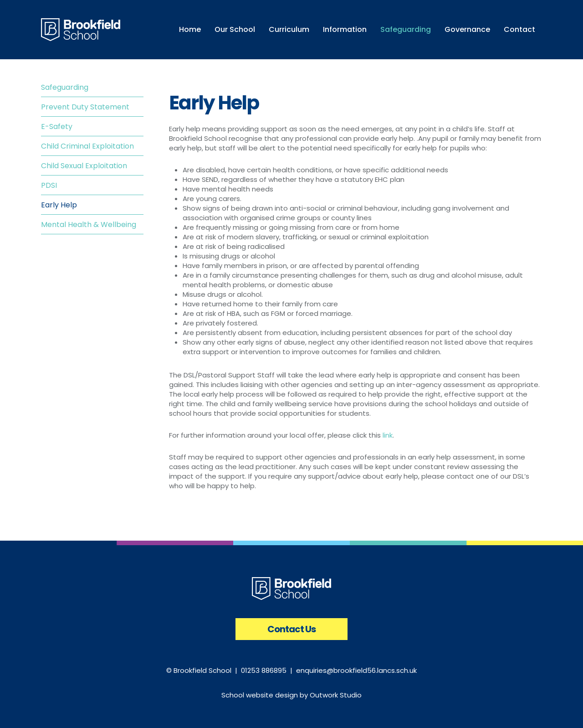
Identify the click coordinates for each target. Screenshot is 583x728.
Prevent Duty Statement (85, 107)
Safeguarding (65, 87)
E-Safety (57, 126)
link (388, 435)
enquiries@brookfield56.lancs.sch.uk (356, 670)
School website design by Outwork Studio (291, 695)
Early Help (59, 205)
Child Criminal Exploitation (87, 146)
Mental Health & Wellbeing (89, 225)
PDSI (49, 185)
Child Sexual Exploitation (84, 166)
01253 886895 (264, 670)
